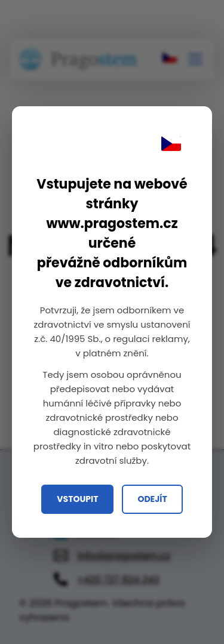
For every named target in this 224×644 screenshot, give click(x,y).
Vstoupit (77, 499)
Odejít (152, 499)
